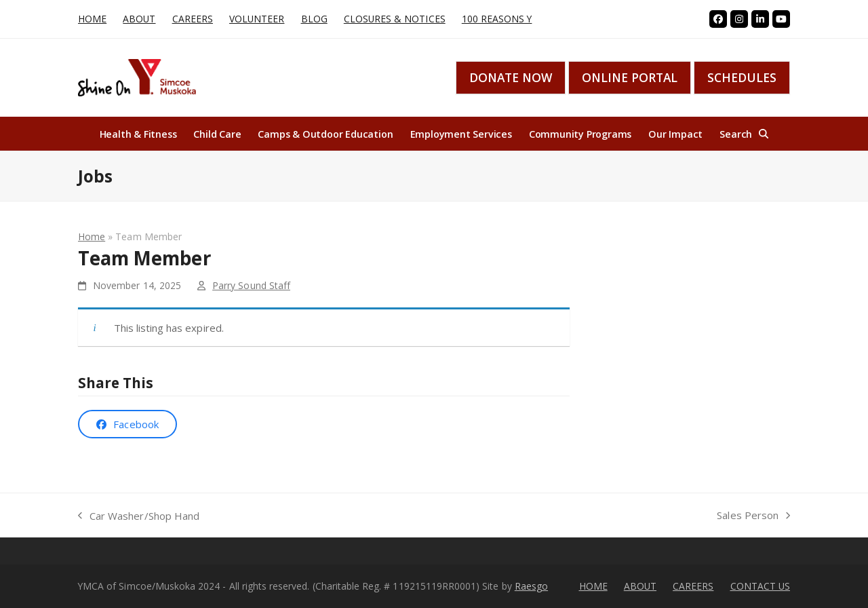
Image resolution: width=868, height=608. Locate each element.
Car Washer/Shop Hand (139, 516)
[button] (744, 134)
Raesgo (531, 586)
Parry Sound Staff (251, 285)
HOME (593, 586)
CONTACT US (761, 586)
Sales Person (753, 516)
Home (92, 236)
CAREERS (693, 586)
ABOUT (640, 586)
